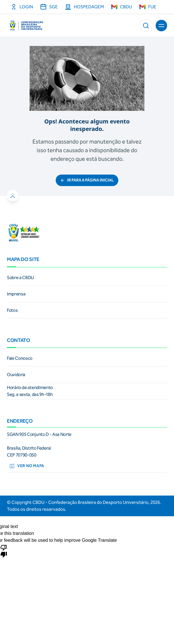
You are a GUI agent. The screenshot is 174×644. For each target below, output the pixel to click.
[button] (146, 26)
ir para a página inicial (87, 180)
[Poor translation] (4, 551)
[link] (87, 278)
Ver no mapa (27, 466)
